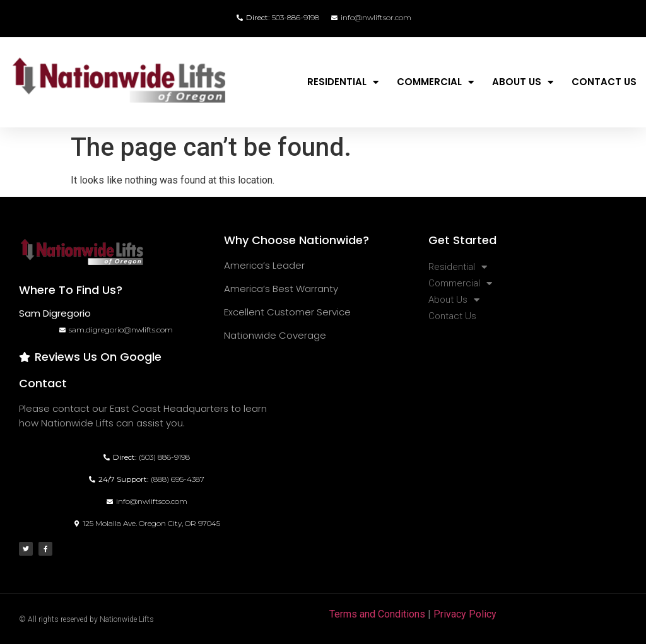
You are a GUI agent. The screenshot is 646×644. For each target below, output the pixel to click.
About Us (523, 82)
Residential (343, 82)
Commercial (435, 82)
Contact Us (604, 82)
